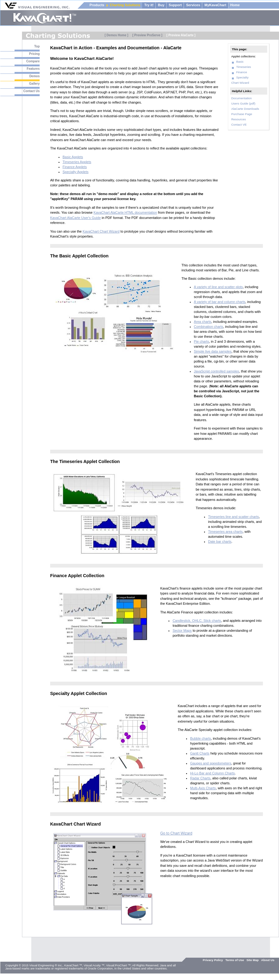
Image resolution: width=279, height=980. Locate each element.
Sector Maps (182, 630)
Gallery (34, 84)
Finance (242, 72)
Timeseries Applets (77, 162)
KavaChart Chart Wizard (101, 231)
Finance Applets (75, 167)
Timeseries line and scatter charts (233, 517)
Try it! (149, 5)
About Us (268, 960)
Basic (240, 62)
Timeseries (244, 67)
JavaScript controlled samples (216, 371)
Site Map (253, 960)
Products (97, 5)
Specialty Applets (76, 172)
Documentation (242, 98)
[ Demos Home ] (116, 35)
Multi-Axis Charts (203, 788)
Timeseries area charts (225, 532)
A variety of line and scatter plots (218, 287)
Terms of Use (235, 960)
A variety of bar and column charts (220, 302)
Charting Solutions (125, 5)
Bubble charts (201, 738)
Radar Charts (200, 778)
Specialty (242, 77)
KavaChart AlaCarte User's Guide (76, 218)
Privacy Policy (213, 960)
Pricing (34, 54)
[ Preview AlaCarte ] (181, 35)
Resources (239, 119)
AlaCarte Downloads (245, 109)
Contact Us (31, 91)
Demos (35, 76)
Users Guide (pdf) (243, 103)
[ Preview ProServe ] (147, 35)
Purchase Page (242, 114)
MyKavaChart (215, 5)
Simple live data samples (213, 351)
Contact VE (239, 125)
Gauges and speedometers (211, 763)
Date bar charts (220, 541)
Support (175, 5)
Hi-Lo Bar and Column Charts (212, 773)
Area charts (203, 322)
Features (33, 69)
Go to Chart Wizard (176, 833)
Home (235, 5)
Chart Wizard (240, 83)
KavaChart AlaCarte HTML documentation (125, 212)
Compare (33, 61)
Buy (161, 5)
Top (37, 46)
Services (193, 5)
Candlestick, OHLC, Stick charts (197, 621)
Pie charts (201, 341)
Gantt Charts (200, 753)
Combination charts (209, 327)
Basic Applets (73, 157)
